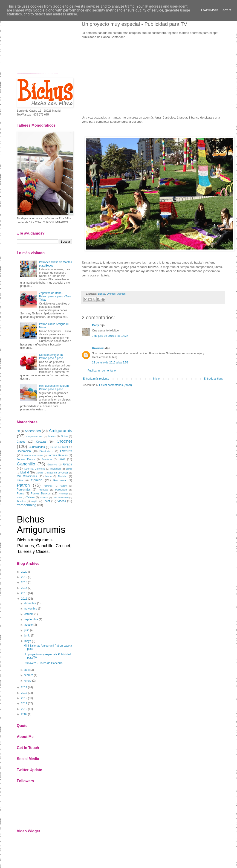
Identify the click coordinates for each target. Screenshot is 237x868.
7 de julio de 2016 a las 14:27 (110, 336)
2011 (24, 703)
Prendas (43, 490)
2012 (24, 698)
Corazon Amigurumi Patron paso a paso (51, 357)
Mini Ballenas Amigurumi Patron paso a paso (54, 387)
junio (27, 636)
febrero (29, 675)
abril (27, 670)
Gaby (95, 325)
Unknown (98, 348)
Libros (69, 469)
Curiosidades (37, 447)
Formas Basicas (58, 455)
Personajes (24, 490)
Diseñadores (46, 451)
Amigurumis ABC (35, 437)
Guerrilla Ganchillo (35, 469)
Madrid (25, 473)
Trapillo (35, 501)
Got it (227, 10)
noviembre (31, 609)
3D (18, 431)
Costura (41, 442)
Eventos (111, 294)
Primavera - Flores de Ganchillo (43, 663)
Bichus (101, 294)
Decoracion (24, 451)
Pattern (63, 486)
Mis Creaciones (27, 476)
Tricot (46, 501)
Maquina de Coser (58, 473)
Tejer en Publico (61, 498)
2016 (24, 593)
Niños (20, 480)
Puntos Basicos (41, 494)
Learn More (210, 10)
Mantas (39, 473)
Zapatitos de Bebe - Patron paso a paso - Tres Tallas (55, 296)
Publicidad (61, 490)
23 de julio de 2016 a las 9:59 (110, 363)
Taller (19, 498)
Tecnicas (44, 498)
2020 (24, 572)
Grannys (52, 464)
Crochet (64, 441)
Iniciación (56, 469)
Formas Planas (26, 459)
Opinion (121, 294)
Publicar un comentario (102, 371)
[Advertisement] (44, 40)
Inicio (156, 379)
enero (28, 681)
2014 (24, 687)
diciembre (30, 603)
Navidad (63, 476)
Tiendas (21, 501)
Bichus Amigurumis (41, 524)
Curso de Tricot (59, 447)
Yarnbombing (27, 505)
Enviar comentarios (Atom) (116, 385)
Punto (20, 494)
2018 (24, 582)
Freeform (47, 459)
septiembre (31, 619)
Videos (62, 501)
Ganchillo (26, 464)
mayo (28, 641)
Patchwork (60, 480)
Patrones (48, 486)
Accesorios (33, 431)
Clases (21, 442)
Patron (23, 485)
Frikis (62, 459)
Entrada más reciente (96, 379)
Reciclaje (63, 494)
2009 (24, 714)
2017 (24, 588)
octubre (29, 614)
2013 (24, 693)
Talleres (30, 497)
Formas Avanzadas (33, 455)
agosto (29, 625)
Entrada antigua (213, 379)
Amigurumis (60, 431)
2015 (24, 599)
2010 (24, 709)
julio (27, 630)
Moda (48, 476)
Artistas (52, 436)
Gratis (68, 464)
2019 (24, 577)
